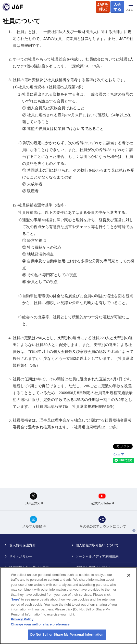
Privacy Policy (22, 619)
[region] (68, 606)
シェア (119, 454)
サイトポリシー (21, 556)
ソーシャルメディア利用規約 (97, 556)
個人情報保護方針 (22, 545)
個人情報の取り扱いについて (97, 545)
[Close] (129, 575)
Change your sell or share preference (40, 624)
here (15, 599)
